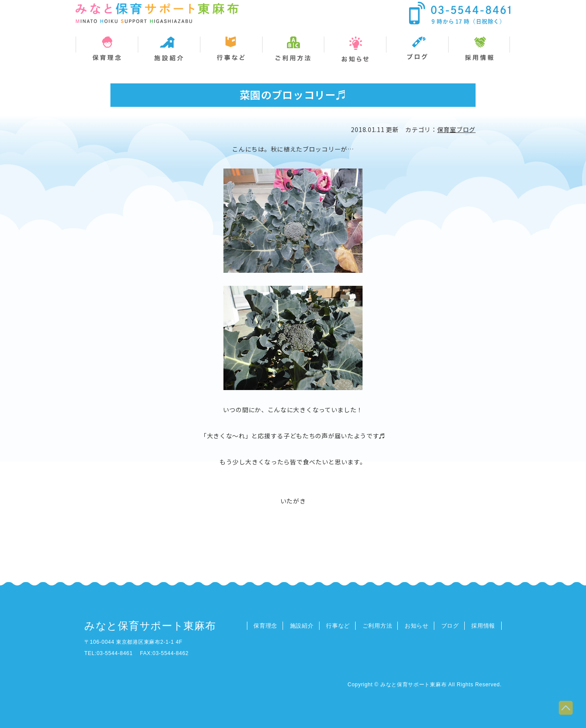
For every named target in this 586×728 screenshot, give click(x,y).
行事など (338, 626)
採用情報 (483, 626)
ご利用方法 (378, 626)
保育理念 (265, 626)
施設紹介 (302, 626)
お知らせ (417, 626)
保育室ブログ (456, 129)
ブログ (450, 626)
